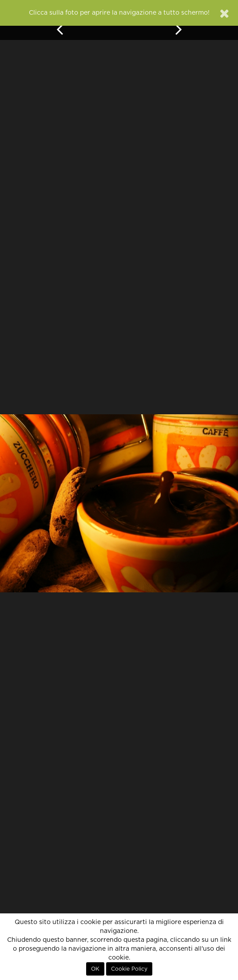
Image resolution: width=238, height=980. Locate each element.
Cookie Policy (129, 969)
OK (95, 969)
